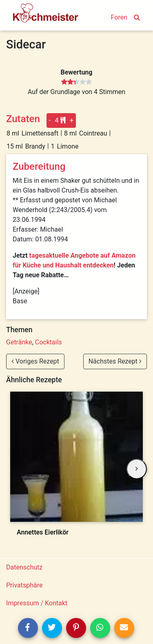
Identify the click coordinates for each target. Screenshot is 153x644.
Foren (119, 17)
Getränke (19, 342)
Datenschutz (24, 567)
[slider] (76, 82)
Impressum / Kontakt (37, 603)
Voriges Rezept (35, 361)
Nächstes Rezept (115, 361)
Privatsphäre (24, 585)
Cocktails (49, 342)
